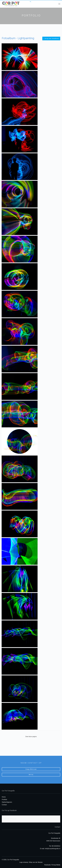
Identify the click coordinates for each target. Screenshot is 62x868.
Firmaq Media (56, 865)
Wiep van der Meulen (36, 862)
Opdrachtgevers (7, 802)
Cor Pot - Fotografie (10, 819)
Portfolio (4, 800)
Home (4, 797)
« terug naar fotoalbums (51, 38)
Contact (4, 805)
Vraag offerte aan (31, 769)
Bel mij (31, 775)
